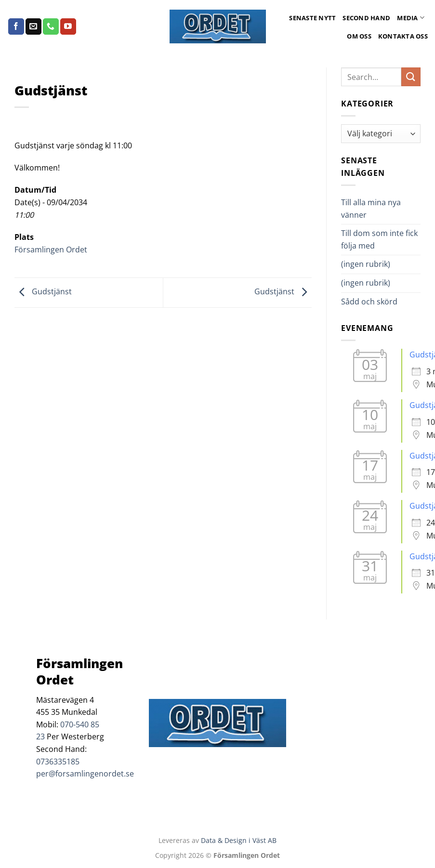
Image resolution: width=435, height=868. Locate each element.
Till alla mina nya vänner (371, 209)
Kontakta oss (403, 36)
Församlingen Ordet (51, 250)
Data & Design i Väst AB (239, 840)
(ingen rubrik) (366, 264)
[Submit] (411, 77)
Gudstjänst (43, 292)
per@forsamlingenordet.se (85, 774)
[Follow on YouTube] (68, 26)
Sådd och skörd (369, 302)
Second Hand (366, 18)
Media (411, 18)
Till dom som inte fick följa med (379, 239)
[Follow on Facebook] (16, 26)
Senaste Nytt (312, 18)
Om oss (359, 36)
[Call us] (51, 26)
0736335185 (58, 762)
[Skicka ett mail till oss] (33, 26)
